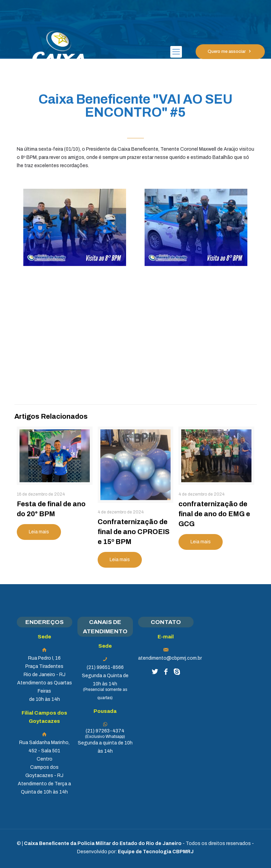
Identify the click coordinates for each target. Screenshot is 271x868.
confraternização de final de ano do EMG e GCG (214, 514)
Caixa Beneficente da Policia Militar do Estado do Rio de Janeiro (103, 843)
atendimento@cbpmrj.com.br (170, 658)
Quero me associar (230, 51)
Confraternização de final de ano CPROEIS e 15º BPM (134, 532)
